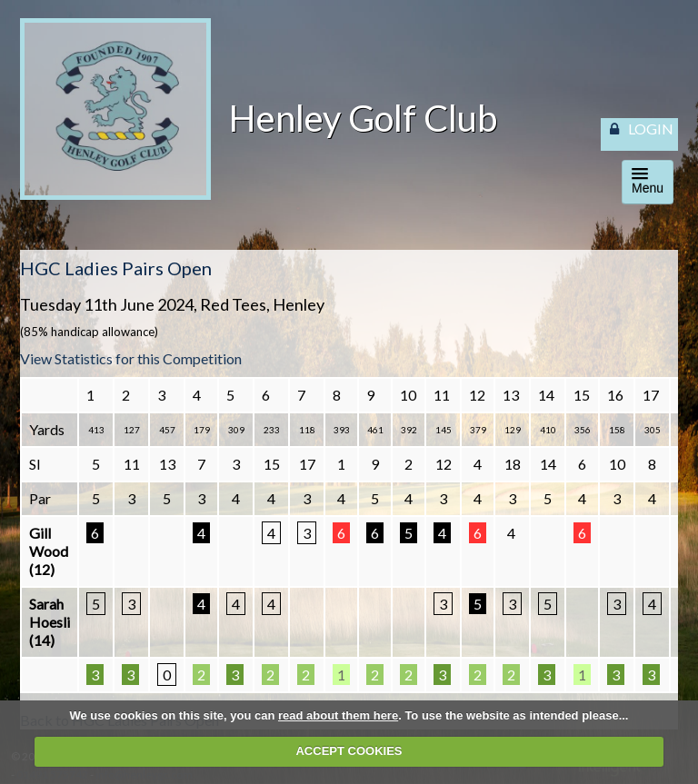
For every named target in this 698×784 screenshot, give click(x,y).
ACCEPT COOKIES (349, 751)
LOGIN (651, 129)
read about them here (338, 715)
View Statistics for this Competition (131, 358)
